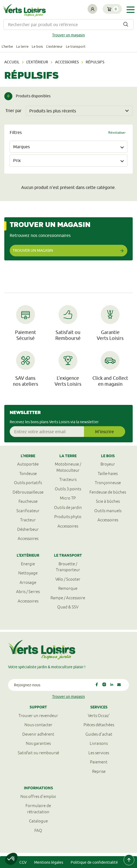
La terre (22, 46)
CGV (23, 862)
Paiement (99, 762)
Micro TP (68, 498)
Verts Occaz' (99, 716)
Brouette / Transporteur (68, 567)
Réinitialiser (117, 132)
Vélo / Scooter (68, 579)
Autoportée (28, 464)
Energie (28, 564)
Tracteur (28, 520)
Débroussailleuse (28, 492)
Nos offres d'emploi (38, 796)
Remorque (68, 588)
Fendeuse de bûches (108, 492)
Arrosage (28, 582)
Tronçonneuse (108, 483)
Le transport (76, 46)
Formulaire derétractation (38, 809)
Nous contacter (38, 725)
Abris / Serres (28, 592)
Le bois (37, 46)
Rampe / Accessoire (68, 598)
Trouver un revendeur (38, 716)
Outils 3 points (68, 489)
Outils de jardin (68, 507)
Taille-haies (108, 473)
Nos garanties (38, 743)
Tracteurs (68, 479)
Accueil (12, 62)
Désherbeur (28, 529)
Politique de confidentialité (94, 862)
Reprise (99, 771)
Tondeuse (28, 473)
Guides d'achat (99, 734)
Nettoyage (28, 573)
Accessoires (67, 62)
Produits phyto (68, 517)
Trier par (13, 111)
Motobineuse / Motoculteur (68, 467)
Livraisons (99, 743)
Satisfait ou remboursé (38, 753)
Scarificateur (28, 511)
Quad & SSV (68, 607)
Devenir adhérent (38, 734)
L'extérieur (54, 46)
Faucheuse (28, 501)
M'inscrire (104, 432)
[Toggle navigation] (131, 10)
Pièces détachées (99, 725)
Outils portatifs (28, 483)
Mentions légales (49, 862)
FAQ (38, 830)
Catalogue (38, 821)
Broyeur (108, 464)
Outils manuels (108, 511)
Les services (99, 753)
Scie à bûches (108, 501)
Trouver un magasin (68, 35)
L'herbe (7, 46)
